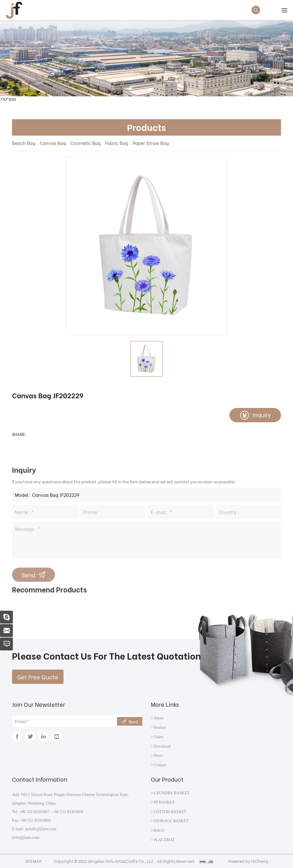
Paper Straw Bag (151, 143)
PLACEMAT (164, 840)
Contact (160, 765)
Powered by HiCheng (248, 861)
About (159, 718)
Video (158, 737)
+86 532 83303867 (34, 812)
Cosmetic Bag (86, 143)
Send (133, 721)
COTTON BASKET (170, 812)
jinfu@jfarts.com (26, 838)
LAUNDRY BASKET (172, 793)
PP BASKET (164, 802)
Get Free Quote (38, 677)
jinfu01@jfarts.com (41, 829)
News (158, 755)
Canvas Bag (53, 143)
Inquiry (262, 414)
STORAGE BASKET (171, 821)
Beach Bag (24, 143)
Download (162, 746)
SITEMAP (33, 861)
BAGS (159, 830)
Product (160, 727)
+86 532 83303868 (68, 812)
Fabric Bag (117, 143)
